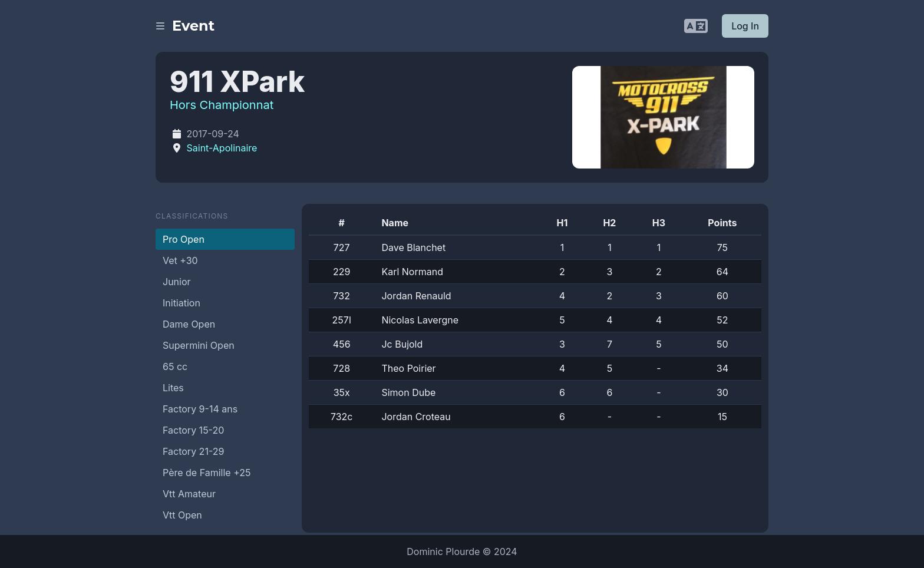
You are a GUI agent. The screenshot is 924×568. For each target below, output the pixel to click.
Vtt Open (182, 515)
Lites (173, 388)
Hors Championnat (222, 105)
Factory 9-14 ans (200, 409)
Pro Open (184, 239)
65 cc (175, 366)
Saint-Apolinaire (222, 148)
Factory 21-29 (193, 451)
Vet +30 (180, 260)
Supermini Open (199, 345)
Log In (745, 26)
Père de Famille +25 (207, 473)
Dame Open (189, 324)
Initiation (181, 303)
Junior (177, 282)
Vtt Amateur (189, 494)
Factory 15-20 (193, 430)
